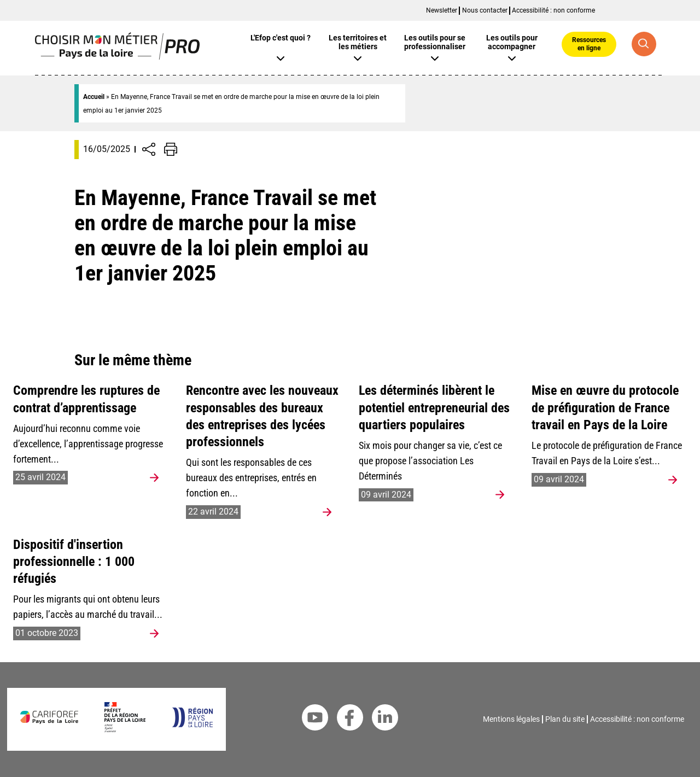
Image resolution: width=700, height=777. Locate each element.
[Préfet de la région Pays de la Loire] (125, 729)
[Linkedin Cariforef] (385, 720)
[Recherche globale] (644, 44)
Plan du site (565, 719)
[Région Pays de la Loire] (192, 724)
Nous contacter (485, 10)
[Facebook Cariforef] (350, 720)
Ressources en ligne (589, 44)
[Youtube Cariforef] (315, 720)
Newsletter (442, 10)
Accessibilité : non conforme (553, 10)
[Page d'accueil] (117, 57)
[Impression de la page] (171, 149)
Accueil (94, 97)
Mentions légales (511, 719)
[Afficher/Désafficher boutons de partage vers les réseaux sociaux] (149, 149)
